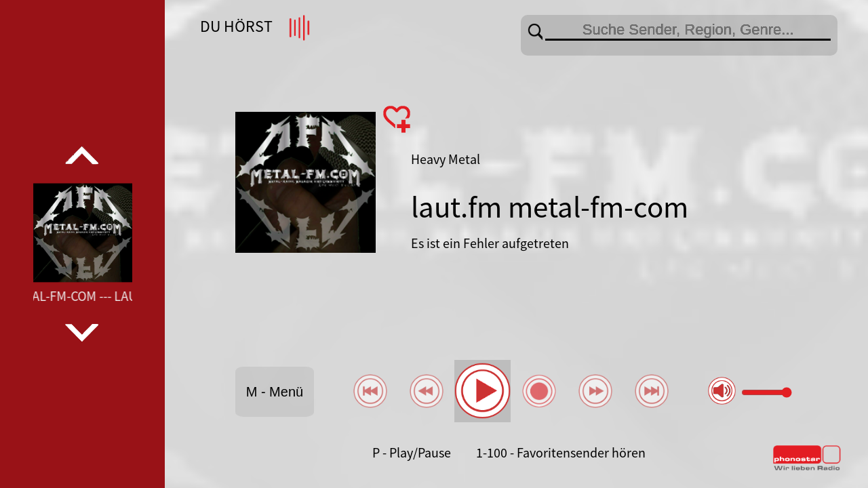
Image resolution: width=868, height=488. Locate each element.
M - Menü (275, 392)
